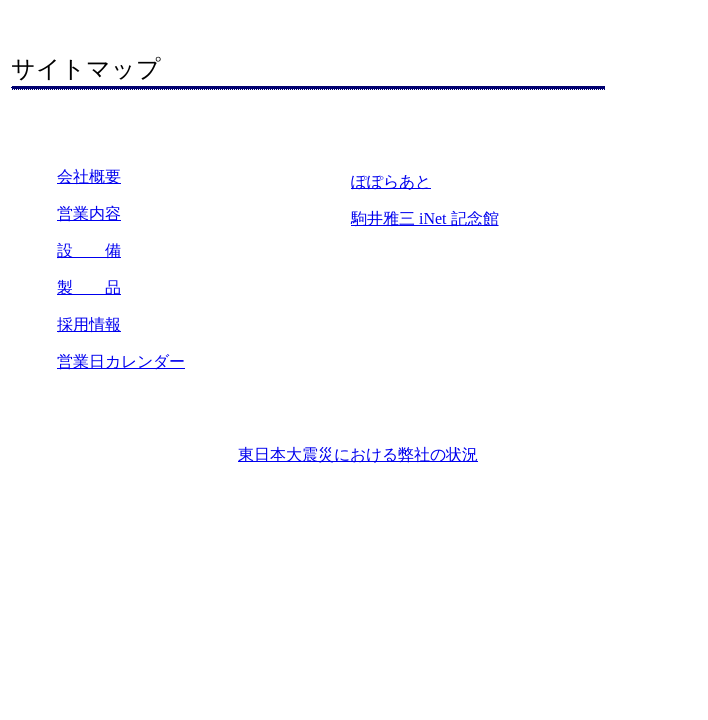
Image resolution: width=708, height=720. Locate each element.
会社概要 (89, 176)
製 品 (89, 287)
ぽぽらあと (391, 181)
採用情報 (89, 324)
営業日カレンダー (121, 361)
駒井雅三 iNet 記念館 (425, 218)
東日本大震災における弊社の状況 (358, 454)
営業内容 (89, 213)
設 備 (89, 250)
